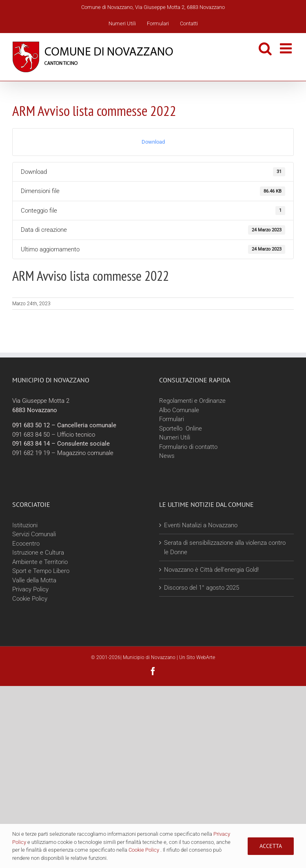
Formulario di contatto (188, 447)
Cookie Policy (30, 599)
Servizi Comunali (34, 534)
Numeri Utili (175, 437)
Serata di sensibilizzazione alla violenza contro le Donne (225, 547)
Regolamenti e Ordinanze (192, 401)
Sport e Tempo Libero (41, 571)
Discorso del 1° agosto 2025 (202, 588)
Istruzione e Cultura (38, 553)
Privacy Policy (30, 589)
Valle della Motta (34, 580)
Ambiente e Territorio (40, 562)
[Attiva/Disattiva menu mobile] (287, 48)
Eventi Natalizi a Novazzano (201, 525)
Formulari (172, 419)
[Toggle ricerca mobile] (265, 48)
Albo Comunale (179, 410)
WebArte (206, 657)
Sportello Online (181, 428)
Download (153, 142)
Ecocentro (27, 544)
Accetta (271, 846)
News (167, 456)
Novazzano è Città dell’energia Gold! (211, 570)
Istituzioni (25, 525)
